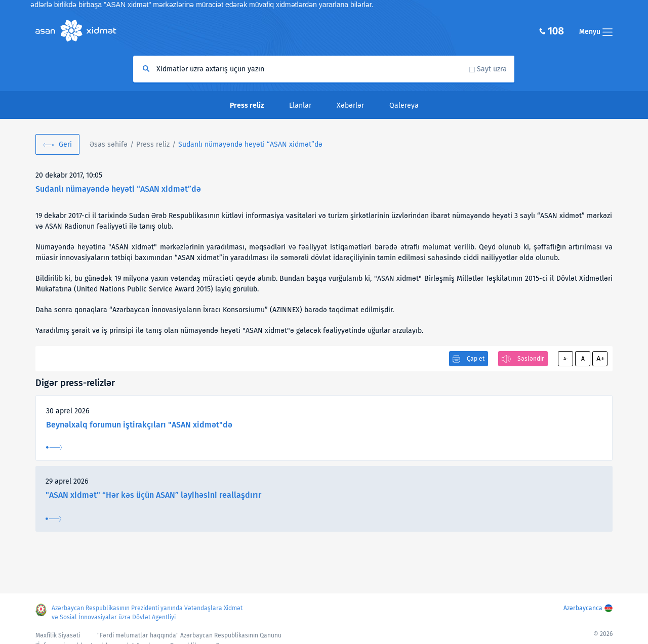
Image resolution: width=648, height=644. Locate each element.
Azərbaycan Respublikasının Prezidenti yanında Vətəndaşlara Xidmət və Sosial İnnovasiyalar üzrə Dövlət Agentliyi (147, 613)
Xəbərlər (350, 105)
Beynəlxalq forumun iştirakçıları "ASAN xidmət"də (139, 425)
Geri (65, 144)
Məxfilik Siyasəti (58, 635)
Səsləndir (531, 359)
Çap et (476, 359)
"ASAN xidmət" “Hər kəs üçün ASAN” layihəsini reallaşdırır (153, 495)
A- (566, 359)
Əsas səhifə (109, 144)
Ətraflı (54, 447)
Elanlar (300, 105)
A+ (600, 359)
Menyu (596, 32)
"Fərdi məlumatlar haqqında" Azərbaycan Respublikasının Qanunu (189, 635)
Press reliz (153, 144)
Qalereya (404, 105)
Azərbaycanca (583, 608)
